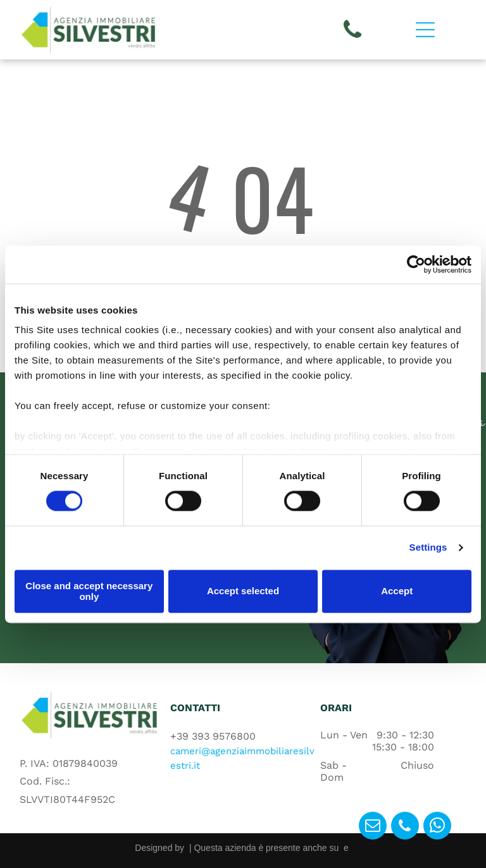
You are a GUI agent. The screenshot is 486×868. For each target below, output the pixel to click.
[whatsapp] (437, 827)
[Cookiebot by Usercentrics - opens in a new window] (416, 264)
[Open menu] (425, 30)
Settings (428, 548)
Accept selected (243, 591)
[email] (373, 827)
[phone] (405, 827)
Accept (397, 591)
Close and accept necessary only (89, 591)
